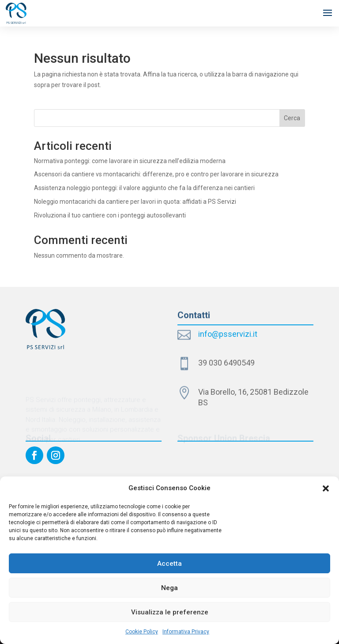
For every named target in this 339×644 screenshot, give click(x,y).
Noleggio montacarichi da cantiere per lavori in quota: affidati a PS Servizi (135, 202)
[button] (326, 488)
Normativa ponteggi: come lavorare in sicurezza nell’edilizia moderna (130, 161)
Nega (169, 588)
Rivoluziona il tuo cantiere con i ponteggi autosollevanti (110, 215)
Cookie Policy (142, 632)
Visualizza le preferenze (170, 612)
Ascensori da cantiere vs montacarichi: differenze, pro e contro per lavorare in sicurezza (156, 174)
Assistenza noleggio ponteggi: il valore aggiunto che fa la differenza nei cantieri (144, 188)
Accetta (169, 564)
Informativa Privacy (186, 632)
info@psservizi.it (228, 334)
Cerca (292, 118)
